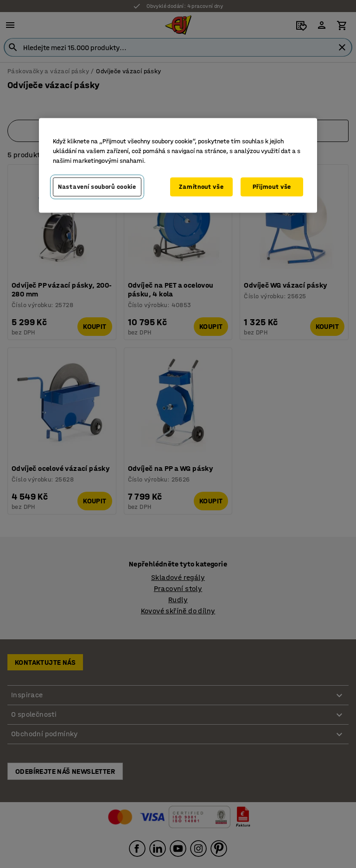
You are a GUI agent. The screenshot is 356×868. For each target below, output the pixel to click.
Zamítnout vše (201, 187)
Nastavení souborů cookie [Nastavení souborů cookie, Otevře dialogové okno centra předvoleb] (97, 187)
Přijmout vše (272, 187)
